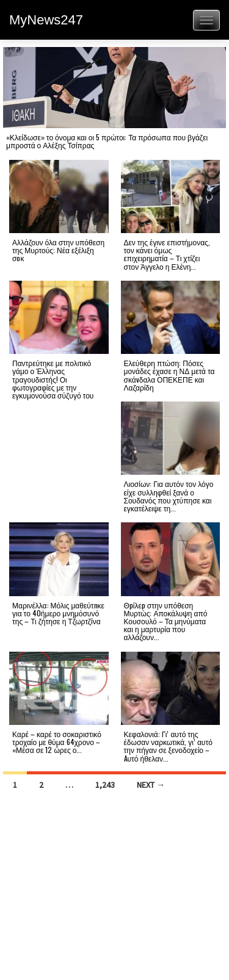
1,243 (105, 785)
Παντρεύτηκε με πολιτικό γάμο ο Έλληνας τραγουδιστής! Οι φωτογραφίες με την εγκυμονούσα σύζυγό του (53, 379)
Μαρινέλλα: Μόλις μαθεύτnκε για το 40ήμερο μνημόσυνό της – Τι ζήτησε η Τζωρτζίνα (58, 613)
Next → (151, 785)
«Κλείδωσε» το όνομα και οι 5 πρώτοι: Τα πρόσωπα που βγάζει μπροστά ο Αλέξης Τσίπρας (107, 141)
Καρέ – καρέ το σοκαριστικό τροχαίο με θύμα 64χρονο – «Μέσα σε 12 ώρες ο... (57, 742)
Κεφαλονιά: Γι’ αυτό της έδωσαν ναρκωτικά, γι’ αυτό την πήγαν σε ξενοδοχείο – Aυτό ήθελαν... (168, 746)
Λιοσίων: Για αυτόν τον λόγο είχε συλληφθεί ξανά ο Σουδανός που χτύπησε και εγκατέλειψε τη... (169, 496)
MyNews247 (46, 20)
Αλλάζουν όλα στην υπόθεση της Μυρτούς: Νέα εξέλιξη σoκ (58, 250)
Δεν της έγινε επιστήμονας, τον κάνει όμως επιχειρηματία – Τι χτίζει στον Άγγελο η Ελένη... (167, 254)
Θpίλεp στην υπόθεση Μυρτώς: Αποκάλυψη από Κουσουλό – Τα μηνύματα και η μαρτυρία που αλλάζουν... (166, 621)
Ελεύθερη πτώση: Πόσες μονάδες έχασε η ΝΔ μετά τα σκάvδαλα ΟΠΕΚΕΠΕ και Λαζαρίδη (169, 375)
